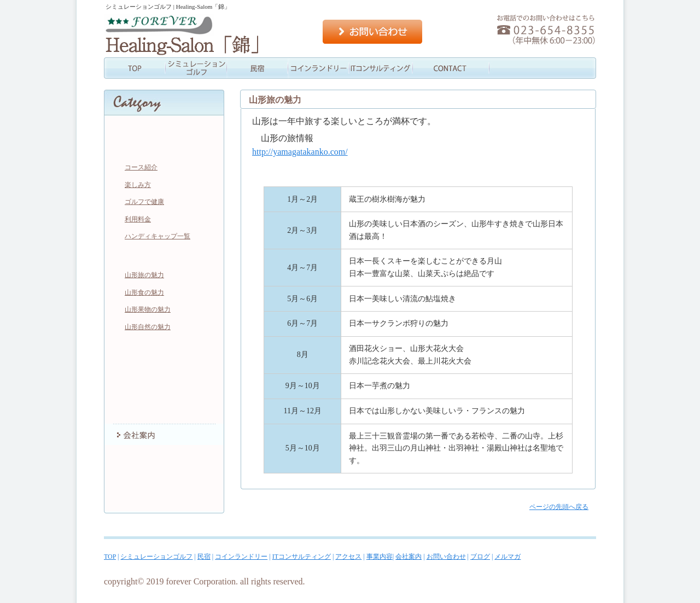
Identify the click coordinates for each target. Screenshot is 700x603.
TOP (135, 68)
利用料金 (138, 219)
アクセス (441, 68)
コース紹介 (141, 167)
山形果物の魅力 (148, 309)
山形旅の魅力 (144, 275)
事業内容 (502, 68)
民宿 (257, 68)
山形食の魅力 (144, 292)
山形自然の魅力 (148, 327)
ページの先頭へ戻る (559, 507)
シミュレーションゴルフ (196, 68)
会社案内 (563, 68)
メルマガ (164, 500)
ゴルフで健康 (144, 202)
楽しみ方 (138, 185)
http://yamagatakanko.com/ (300, 152)
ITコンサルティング (164, 369)
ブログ (164, 478)
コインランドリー (318, 68)
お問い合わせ (372, 32)
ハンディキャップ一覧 (157, 236)
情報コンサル (380, 68)
